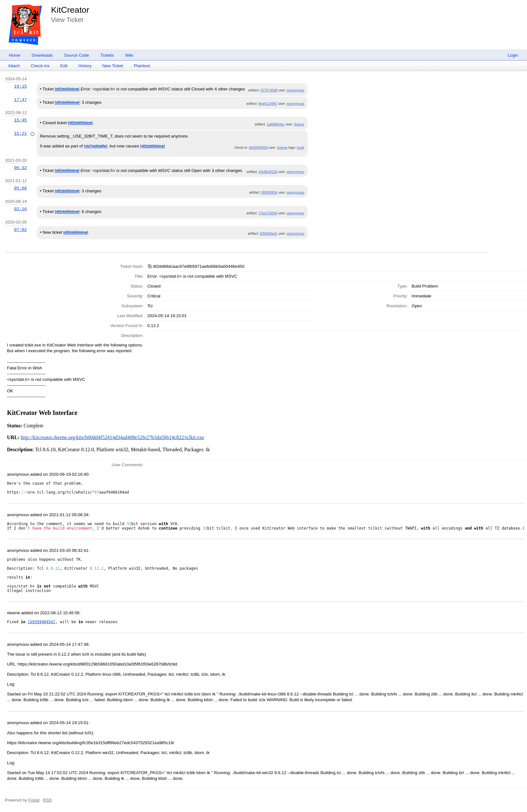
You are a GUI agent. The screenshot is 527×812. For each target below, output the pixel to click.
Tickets (107, 55)
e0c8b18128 (268, 172)
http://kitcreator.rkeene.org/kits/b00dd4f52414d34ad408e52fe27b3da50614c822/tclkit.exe (112, 437)
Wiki (129, 55)
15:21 (20, 133)
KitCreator (70, 10)
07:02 (20, 230)
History (85, 66)
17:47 (20, 100)
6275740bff (269, 90)
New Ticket (113, 66)
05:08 (20, 188)
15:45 (20, 120)
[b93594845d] (42, 622)
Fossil (34, 800)
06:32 (20, 168)
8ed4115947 (268, 103)
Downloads (42, 55)
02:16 (20, 209)
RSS (47, 800)
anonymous (296, 90)
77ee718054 (268, 213)
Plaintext (142, 66)
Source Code (77, 55)
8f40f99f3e (269, 192)
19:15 (20, 86)
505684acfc (269, 233)
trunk (301, 147)
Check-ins (40, 66)
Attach (14, 66)
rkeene (299, 124)
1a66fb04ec (276, 124)
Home (15, 55)
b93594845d (258, 147)
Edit (64, 66)
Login (513, 55)
